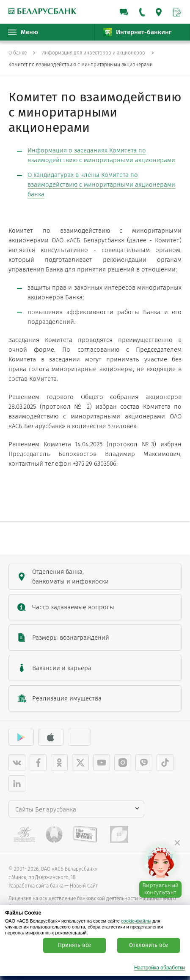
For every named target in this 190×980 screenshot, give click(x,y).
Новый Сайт (84, 886)
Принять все (74, 945)
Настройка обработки (160, 968)
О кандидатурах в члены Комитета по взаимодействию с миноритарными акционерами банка (101, 185)
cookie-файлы (136, 921)
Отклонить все (149, 945)
